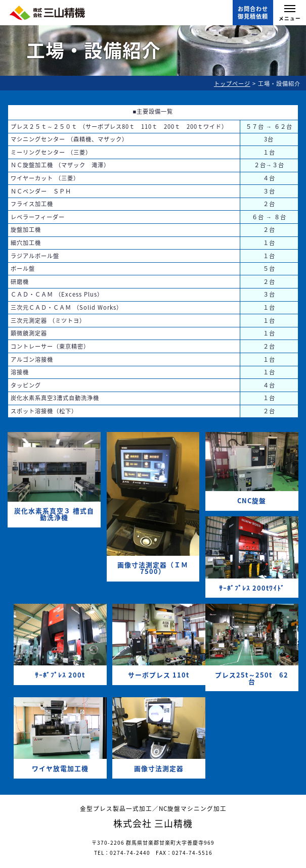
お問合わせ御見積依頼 (253, 13)
